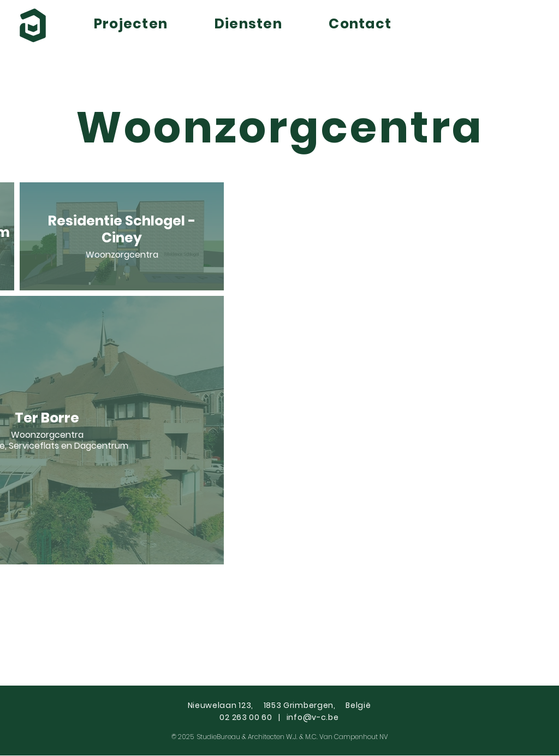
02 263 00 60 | (253, 717)
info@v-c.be (313, 717)
